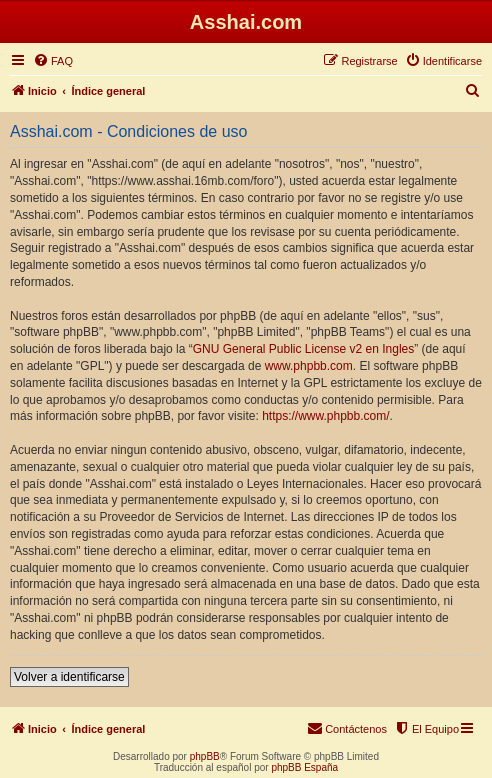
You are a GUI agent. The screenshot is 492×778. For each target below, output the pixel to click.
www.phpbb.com (309, 366)
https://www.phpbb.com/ (325, 416)
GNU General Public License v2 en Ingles (303, 349)
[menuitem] (53, 61)
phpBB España (304, 767)
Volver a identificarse (69, 677)
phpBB (205, 756)
